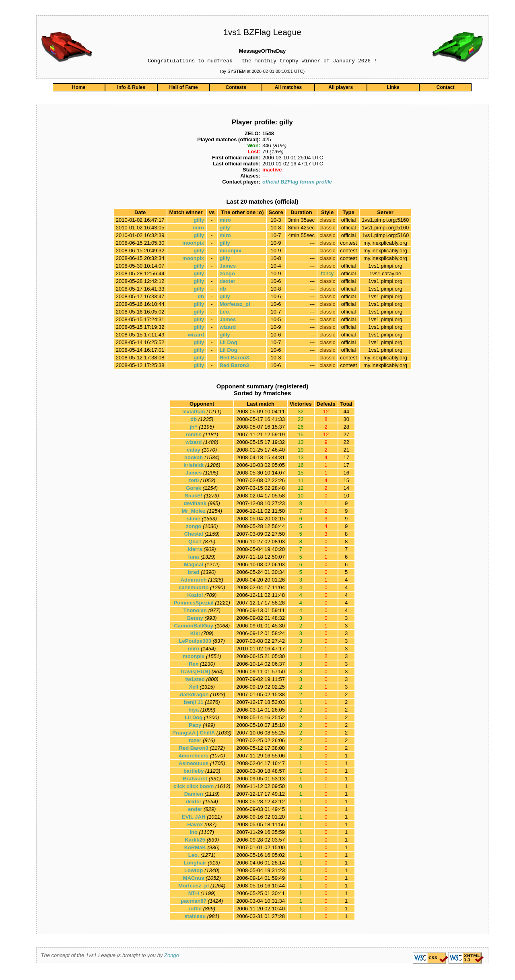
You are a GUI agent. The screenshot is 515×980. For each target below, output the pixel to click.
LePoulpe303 (195, 642)
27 (346, 436)
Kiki (195, 634)
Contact (446, 89)
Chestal (194, 535)
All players (341, 89)
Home (79, 89)
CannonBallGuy (194, 627)
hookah (194, 459)
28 (346, 428)
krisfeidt (194, 466)
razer (195, 742)
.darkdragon (194, 696)
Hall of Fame (183, 89)
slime (194, 520)
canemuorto (194, 589)
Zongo (172, 956)
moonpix (193, 244)
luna (194, 558)
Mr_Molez (194, 512)
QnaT (195, 543)
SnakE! (194, 497)
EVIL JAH (194, 818)
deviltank (195, 504)
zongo (227, 275)
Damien (194, 795)
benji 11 (194, 703)
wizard (228, 328)
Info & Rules (131, 89)
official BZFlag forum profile (297, 183)
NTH (194, 894)
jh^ (194, 428)
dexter (228, 282)
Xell (194, 688)
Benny (195, 619)
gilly (199, 221)
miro (225, 221)
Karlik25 (195, 841)
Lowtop (194, 872)
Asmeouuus (194, 764)
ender (195, 810)
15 (346, 482)
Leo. (225, 313)
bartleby (194, 772)
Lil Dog (229, 344)
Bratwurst (195, 780)
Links (393, 89)
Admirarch (194, 581)
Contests (236, 89)
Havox (195, 826)
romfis (194, 436)
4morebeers (194, 757)
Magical (194, 566)
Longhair (195, 864)
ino (194, 833)
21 (346, 451)
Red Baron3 (234, 359)
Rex (194, 665)
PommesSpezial (194, 604)
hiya (194, 711)
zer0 (194, 482)
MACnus (194, 879)
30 (346, 420)
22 (346, 443)
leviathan (194, 413)
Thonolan (195, 612)
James (228, 267)
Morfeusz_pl (235, 305)
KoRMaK (195, 849)
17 (346, 459)
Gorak (194, 489)
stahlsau (195, 917)
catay (194, 451)
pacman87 (194, 902)
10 (346, 497)
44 (346, 413)
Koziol (195, 596)
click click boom (194, 787)
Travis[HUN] (195, 673)
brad (194, 573)
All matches (288, 89)
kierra (195, 550)
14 (346, 489)
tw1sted (195, 680)
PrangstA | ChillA (194, 734)
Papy (195, 726)
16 (346, 474)
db (223, 290)
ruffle (195, 910)
